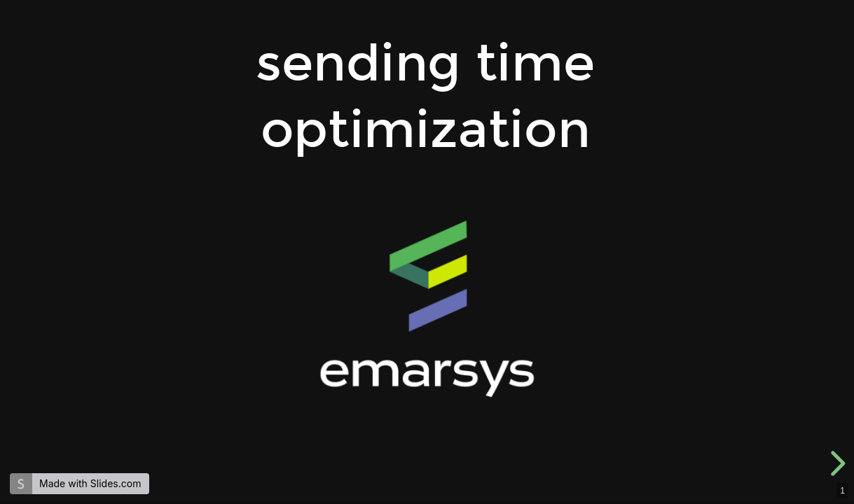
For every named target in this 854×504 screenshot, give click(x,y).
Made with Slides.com (90, 483)
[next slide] (836, 463)
